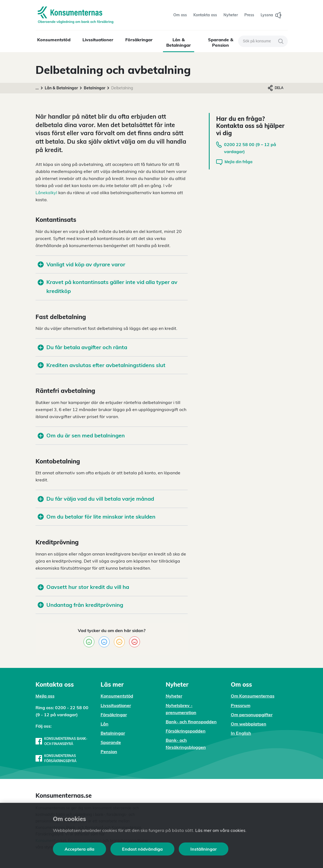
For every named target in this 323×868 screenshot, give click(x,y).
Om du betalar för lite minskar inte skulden (97, 517)
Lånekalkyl (46, 192)
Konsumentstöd (54, 40)
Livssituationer (98, 40)
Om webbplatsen (249, 724)
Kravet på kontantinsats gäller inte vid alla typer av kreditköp (108, 286)
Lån (105, 724)
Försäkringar (139, 40)
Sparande (111, 742)
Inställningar (204, 849)
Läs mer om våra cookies (220, 830)
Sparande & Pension (221, 42)
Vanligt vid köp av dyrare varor (81, 264)
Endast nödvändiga (142, 849)
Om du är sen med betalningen (81, 435)
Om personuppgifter (252, 715)
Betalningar (95, 88)
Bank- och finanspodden (191, 722)
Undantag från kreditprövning (80, 605)
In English (241, 733)
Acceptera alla (79, 849)
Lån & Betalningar (179, 42)
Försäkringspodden (186, 731)
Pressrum (241, 705)
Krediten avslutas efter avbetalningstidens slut (102, 365)
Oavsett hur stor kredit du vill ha (83, 587)
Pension (109, 752)
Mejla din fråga (234, 162)
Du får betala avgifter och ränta (82, 347)
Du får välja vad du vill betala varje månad (96, 499)
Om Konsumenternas (253, 696)
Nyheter (174, 696)
